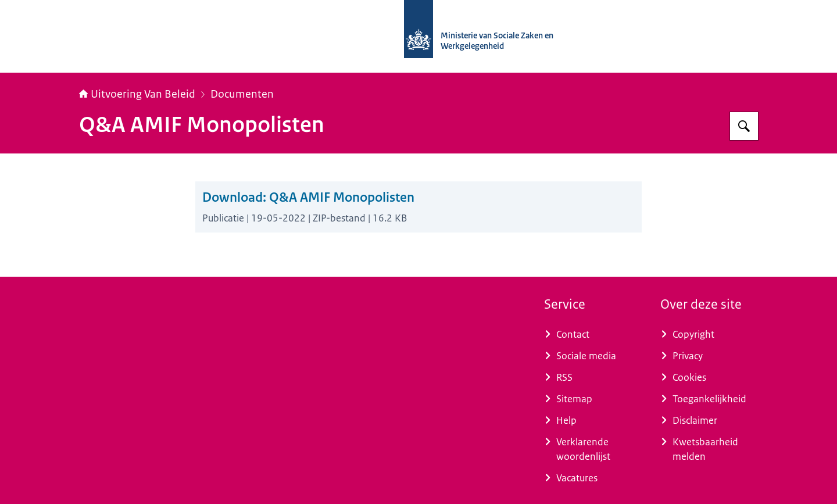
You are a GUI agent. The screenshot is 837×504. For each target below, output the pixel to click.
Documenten (242, 94)
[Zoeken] (744, 126)
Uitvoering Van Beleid (137, 94)
